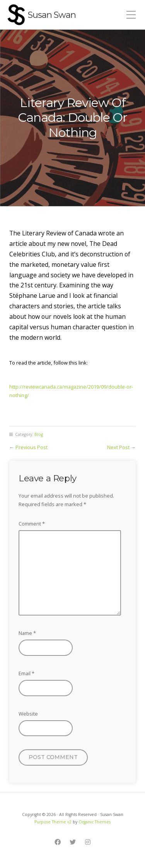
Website (28, 714)
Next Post (118, 447)
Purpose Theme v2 (53, 822)
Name (27, 633)
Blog (39, 434)
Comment (32, 524)
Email (26, 673)
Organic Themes (95, 822)
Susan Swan (52, 15)
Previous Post (32, 447)
